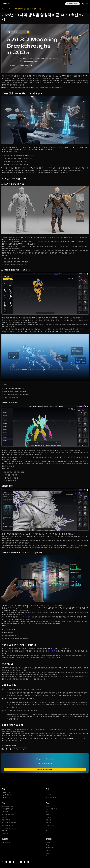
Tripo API (5, 798)
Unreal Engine (50, 848)
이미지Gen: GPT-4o (7, 825)
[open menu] (87, 4)
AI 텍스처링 (5, 812)
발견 (47, 812)
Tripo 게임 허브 (6, 795)
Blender (48, 842)
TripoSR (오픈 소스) (51, 809)
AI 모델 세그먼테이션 (8, 814)
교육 (47, 831)
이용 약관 (49, 795)
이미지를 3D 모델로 (7, 809)
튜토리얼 (48, 814)
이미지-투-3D (51, 651)
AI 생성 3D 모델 (6, 76)
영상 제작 (49, 823)
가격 (47, 792)
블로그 (48, 806)
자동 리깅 (5, 817)
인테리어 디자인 (50, 825)
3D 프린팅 (49, 817)
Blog (3, 9)
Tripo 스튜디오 (6, 792)
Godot (48, 856)
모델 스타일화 (6, 820)
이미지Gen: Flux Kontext (9, 828)
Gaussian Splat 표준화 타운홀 (26, 617)
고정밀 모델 (5, 834)
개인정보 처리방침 (51, 798)
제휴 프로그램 (6, 842)
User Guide (9, 9)
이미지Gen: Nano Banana (9, 823)
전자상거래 (49, 828)
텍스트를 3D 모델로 (7, 806)
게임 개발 (49, 820)
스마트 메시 (5, 831)
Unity (47, 845)
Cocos (48, 853)
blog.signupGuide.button (45, 769)
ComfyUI (48, 850)
